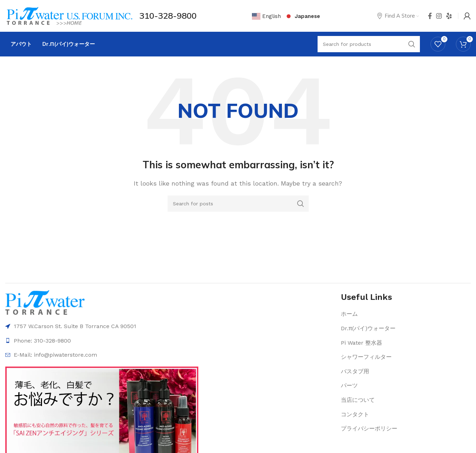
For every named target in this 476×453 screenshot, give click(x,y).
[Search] (238, 204)
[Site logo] (69, 15)
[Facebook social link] (430, 16)
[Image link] (45, 302)
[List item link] (406, 314)
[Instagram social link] (439, 16)
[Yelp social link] (449, 16)
